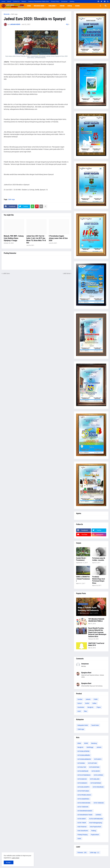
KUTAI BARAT (82, 819)
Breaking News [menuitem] (39, 6)
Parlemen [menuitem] (52, 6)
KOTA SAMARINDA (83, 799)
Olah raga (14, 14)
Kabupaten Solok (83, 725)
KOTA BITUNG (92, 763)
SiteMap (72, 2)
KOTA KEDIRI (96, 771)
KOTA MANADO (82, 783)
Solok (79, 839)
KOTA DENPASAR (83, 771)
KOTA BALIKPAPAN (83, 751)
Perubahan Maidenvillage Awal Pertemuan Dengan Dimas (99, 580)
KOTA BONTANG (94, 767)
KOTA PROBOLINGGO (84, 795)
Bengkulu (90, 707)
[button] (100, 6)
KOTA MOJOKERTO (83, 787)
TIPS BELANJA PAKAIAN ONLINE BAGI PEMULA (96, 620)
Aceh (79, 711)
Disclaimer (64, 2)
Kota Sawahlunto (83, 831)
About (9, 2)
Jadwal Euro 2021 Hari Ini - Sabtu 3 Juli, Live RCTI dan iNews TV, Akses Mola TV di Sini (36, 239)
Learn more (15, 858)
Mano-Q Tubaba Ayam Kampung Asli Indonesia (88, 609)
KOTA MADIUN (82, 779)
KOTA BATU (98, 759)
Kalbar (94, 703)
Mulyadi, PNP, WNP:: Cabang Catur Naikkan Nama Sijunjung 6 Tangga (14, 238)
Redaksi (24, 2)
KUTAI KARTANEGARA (96, 819)
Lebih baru (6, 273)
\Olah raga (81, 729)
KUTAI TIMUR (82, 823)
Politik (96, 699)
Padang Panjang (82, 835)
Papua (99, 707)
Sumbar (80, 699)
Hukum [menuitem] (62, 6)
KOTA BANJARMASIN (84, 759)
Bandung (94, 743)
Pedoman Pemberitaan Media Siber (39, 2)
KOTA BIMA (81, 763)
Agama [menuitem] (77, 6)
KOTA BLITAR (82, 767)
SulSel (87, 703)
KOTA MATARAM (96, 783)
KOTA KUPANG (98, 775)
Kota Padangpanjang (96, 823)
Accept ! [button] (9, 862)
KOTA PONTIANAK (83, 791)
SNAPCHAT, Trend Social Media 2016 (96, 644)
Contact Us (16, 2)
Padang (94, 831)
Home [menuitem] (29, 6)
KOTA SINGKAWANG (84, 803)
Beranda (7, 14)
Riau (85, 711)
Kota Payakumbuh (95, 827)
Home (3, 2)
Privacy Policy (55, 2)
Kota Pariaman (82, 827)
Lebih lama (67, 273)
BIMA (79, 743)
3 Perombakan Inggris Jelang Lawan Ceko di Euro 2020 (58, 238)
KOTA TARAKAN (99, 803)
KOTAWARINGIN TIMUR (85, 815)
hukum (80, 703)
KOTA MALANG (95, 779)
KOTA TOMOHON (83, 807)
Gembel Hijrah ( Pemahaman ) (81, 559)
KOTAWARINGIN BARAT (85, 811)
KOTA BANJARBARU (84, 755)
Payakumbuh (95, 835)
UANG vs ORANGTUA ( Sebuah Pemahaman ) (83, 579)
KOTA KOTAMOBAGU (84, 775)
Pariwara (82, 852)
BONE (86, 743)
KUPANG (98, 815)
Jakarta (88, 699)
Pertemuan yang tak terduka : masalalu (99, 559)
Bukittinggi (90, 747)
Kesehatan (81, 707)
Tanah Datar (95, 725)
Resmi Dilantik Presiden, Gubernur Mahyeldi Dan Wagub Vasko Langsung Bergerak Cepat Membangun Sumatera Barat (97, 632)
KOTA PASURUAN (98, 787)
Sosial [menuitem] (70, 6)
